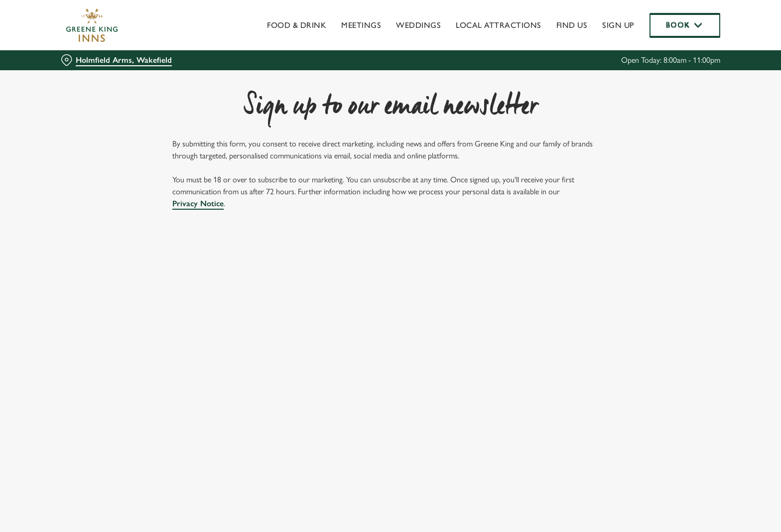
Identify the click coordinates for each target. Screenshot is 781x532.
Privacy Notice (198, 203)
